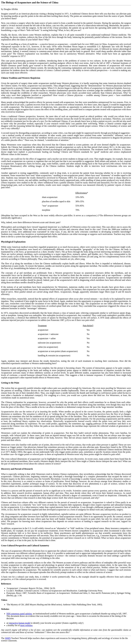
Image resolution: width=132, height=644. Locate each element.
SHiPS (8, 638)
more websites (26, 625)
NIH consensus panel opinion (19, 614)
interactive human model (20, 623)
